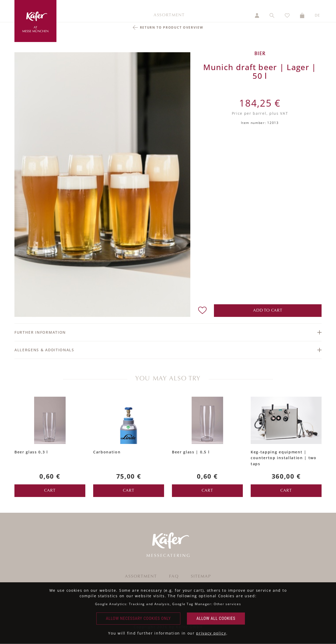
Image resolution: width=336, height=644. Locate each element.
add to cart (268, 311)
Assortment (169, 15)
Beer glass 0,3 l (31, 452)
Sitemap (201, 577)
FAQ (174, 577)
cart (50, 491)
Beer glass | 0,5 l (191, 452)
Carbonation (107, 452)
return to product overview (172, 27)
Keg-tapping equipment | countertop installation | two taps (284, 458)
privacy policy (211, 633)
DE (317, 15)
